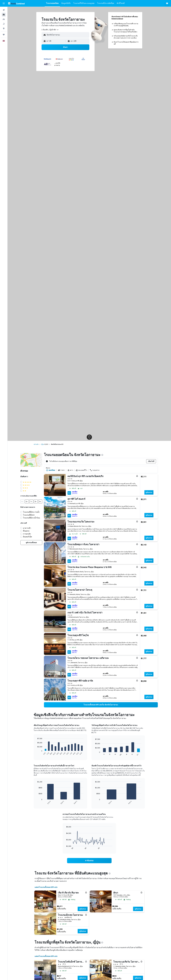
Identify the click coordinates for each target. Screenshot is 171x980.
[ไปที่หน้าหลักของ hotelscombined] (16, 3)
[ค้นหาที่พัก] (4, 15)
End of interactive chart (36, 753)
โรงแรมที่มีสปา (29, 515)
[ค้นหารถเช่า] (4, 19)
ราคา (61, 470)
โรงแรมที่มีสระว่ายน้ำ (31, 512)
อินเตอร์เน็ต (27, 537)
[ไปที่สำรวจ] (4, 28)
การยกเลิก (27, 534)
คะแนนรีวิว (81, 470)
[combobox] (50, 30)
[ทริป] (4, 35)
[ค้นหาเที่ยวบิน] (4, 10)
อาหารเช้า (27, 528)
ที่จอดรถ (26, 531)
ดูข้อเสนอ (149, 492)
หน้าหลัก (36, 444)
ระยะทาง (95, 470)
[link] (31, 543)
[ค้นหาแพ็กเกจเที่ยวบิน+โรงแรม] (4, 24)
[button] (4, 3)
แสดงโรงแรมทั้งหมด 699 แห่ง (46, 887)
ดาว (70, 470)
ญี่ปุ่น (43, 444)
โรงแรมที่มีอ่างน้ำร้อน (31, 518)
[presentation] (102, 455)
